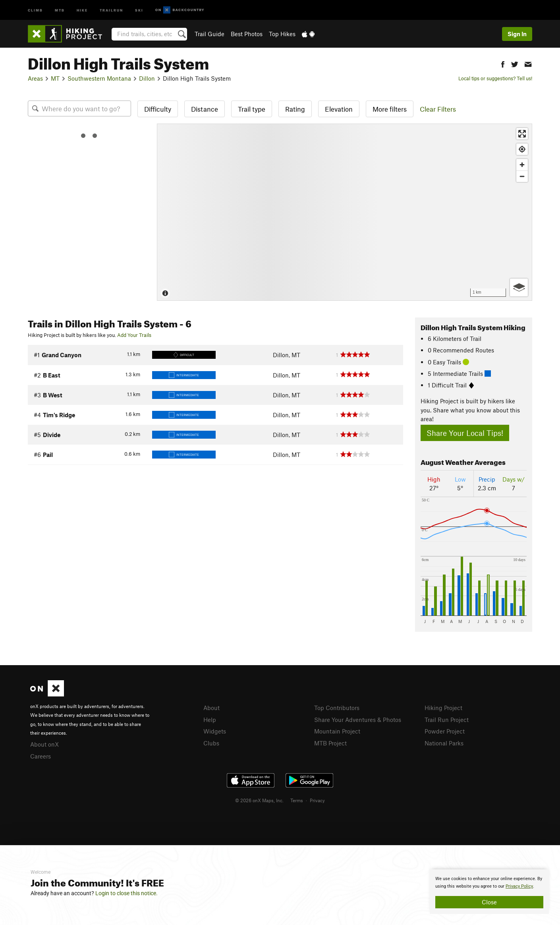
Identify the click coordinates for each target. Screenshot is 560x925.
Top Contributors (337, 708)
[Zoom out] (522, 176)
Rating (295, 109)
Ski (139, 10)
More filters (390, 109)
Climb (35, 10)
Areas (35, 78)
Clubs (211, 743)
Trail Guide (210, 34)
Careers (41, 756)
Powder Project (445, 731)
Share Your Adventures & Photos (358, 720)
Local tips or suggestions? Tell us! (495, 78)
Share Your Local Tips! (465, 433)
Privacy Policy (519, 886)
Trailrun (111, 10)
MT (55, 78)
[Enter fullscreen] (522, 134)
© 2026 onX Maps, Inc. (259, 800)
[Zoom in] (522, 165)
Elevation (339, 109)
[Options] (519, 287)
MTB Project (330, 743)
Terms (297, 800)
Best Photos (247, 34)
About (211, 708)
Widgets (215, 731)
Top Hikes (282, 34)
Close (489, 902)
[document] (489, 892)
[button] (503, 63)
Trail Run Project (447, 720)
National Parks (444, 743)
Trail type (252, 109)
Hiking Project (443, 708)
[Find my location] (522, 149)
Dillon (147, 78)
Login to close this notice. (126, 893)
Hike (82, 10)
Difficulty (158, 109)
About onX (44, 744)
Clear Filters (438, 109)
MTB (60, 10)
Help (210, 720)
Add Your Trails (134, 335)
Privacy (317, 800)
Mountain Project (337, 731)
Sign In (517, 34)
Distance (205, 109)
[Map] (345, 212)
